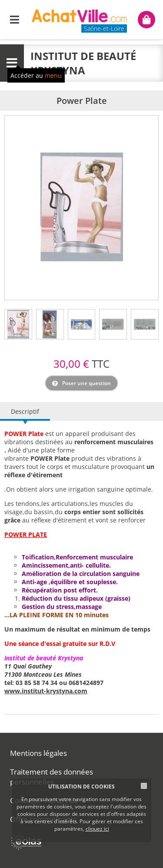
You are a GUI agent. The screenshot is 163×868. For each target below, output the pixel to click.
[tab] (18, 324)
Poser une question (86, 383)
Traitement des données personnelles (52, 777)
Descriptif (25, 411)
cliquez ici (97, 829)
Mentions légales (38, 753)
